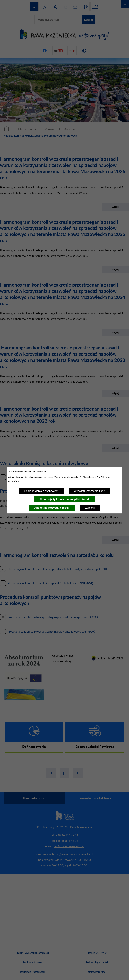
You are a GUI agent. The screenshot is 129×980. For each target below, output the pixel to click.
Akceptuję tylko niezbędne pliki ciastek (65, 499)
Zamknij (90, 508)
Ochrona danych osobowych (41, 491)
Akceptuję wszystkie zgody (52, 508)
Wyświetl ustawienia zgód (90, 491)
